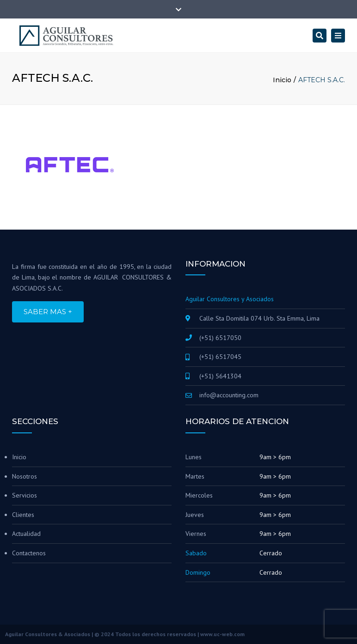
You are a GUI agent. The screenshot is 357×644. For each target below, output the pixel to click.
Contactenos (29, 553)
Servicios (25, 495)
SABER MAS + (48, 312)
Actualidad (26, 534)
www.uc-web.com (222, 634)
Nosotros (25, 476)
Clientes (23, 515)
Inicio (282, 80)
